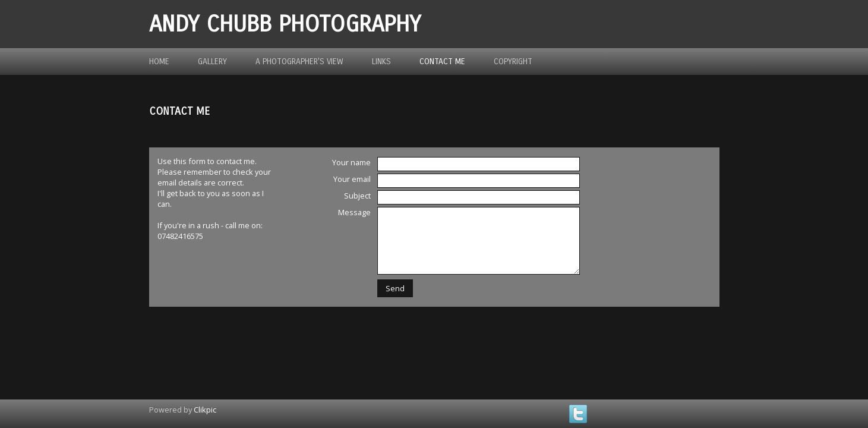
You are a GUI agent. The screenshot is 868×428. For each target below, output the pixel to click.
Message (354, 212)
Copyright (513, 62)
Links (381, 62)
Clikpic (205, 410)
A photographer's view (299, 62)
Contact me (442, 62)
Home (159, 62)
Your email (352, 179)
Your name (351, 162)
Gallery (212, 62)
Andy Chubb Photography (285, 24)
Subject (357, 196)
